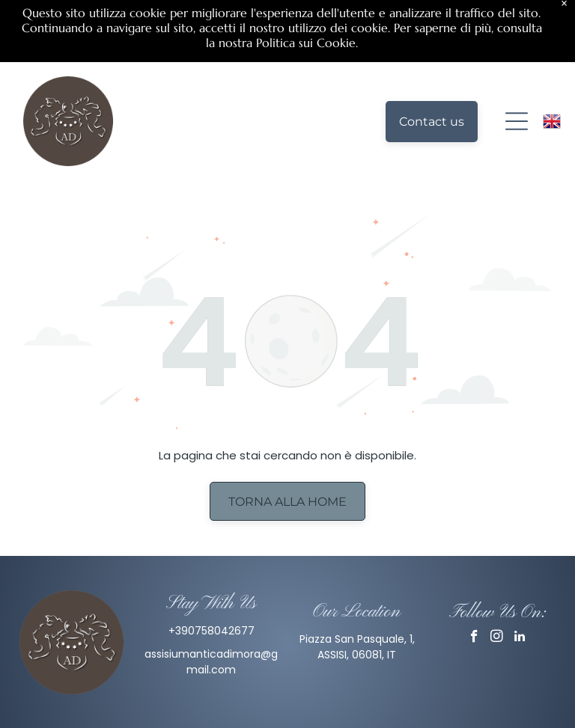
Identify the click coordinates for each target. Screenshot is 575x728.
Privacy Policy (287, 704)
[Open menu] (517, 57)
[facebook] (474, 574)
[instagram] (497, 574)
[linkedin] (519, 574)
